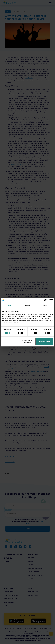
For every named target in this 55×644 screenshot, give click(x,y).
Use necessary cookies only (27, 341)
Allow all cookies (45, 341)
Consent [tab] (10, 305)
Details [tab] (28, 305)
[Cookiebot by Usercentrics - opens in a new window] (45, 300)
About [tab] (45, 305)
